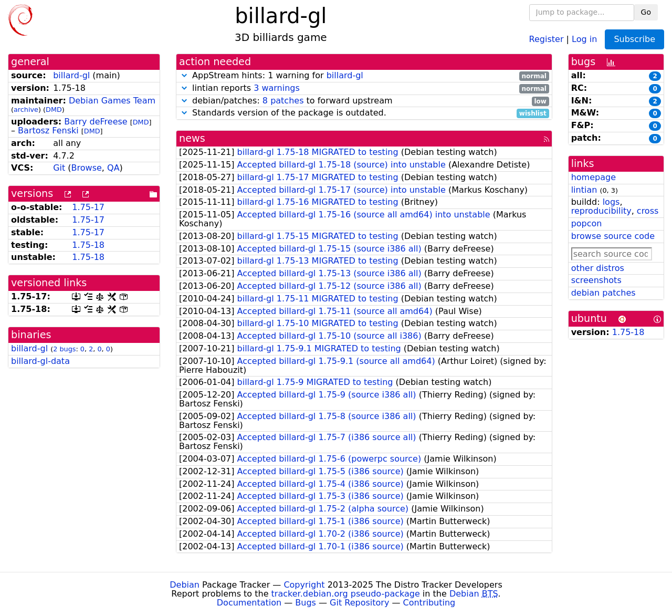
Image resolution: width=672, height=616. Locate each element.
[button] (184, 75)
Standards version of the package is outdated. (364, 113)
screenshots (596, 280)
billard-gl (71, 75)
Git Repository (359, 603)
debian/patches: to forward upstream (364, 101)
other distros (598, 268)
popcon (587, 223)
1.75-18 (88, 245)
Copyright (304, 585)
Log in (584, 39)
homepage (594, 177)
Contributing (429, 603)
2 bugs (64, 349)
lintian (584, 190)
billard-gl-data (40, 361)
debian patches (603, 293)
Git (59, 168)
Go (646, 12)
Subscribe (634, 39)
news (192, 138)
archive (26, 109)
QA (113, 168)
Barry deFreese (96, 122)
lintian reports (364, 88)
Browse (87, 168)
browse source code (613, 236)
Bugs (306, 603)
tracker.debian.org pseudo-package (346, 594)
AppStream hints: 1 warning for (364, 76)
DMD (54, 109)
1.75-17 (88, 207)
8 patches (283, 101)
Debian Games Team (112, 101)
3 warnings (277, 88)
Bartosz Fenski (48, 130)
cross (648, 211)
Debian (185, 585)
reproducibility (601, 211)
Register (547, 39)
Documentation (249, 603)
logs (611, 202)
